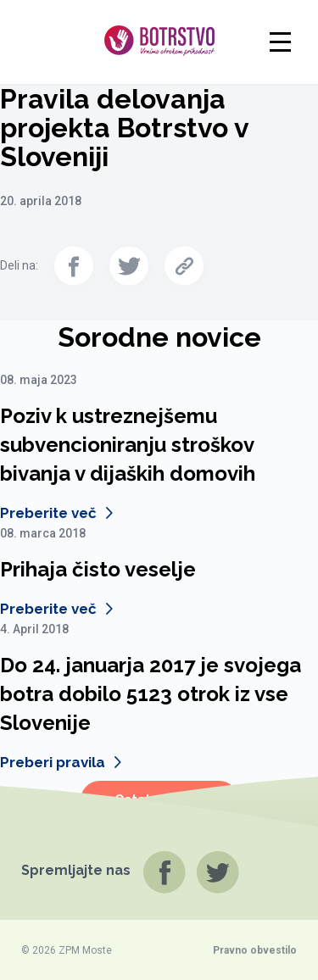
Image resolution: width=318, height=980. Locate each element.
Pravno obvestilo (255, 950)
